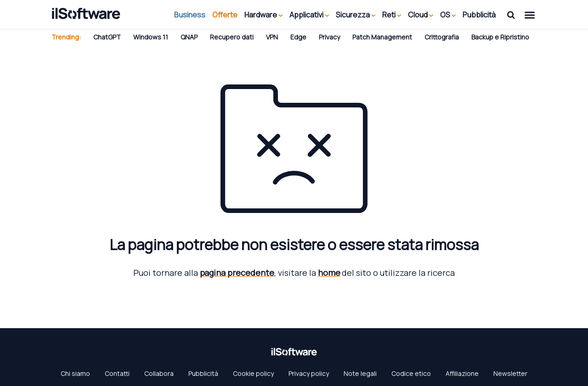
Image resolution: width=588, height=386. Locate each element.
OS (448, 15)
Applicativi (309, 15)
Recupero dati (232, 37)
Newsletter (510, 373)
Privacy (329, 37)
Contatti (117, 373)
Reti (392, 15)
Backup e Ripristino (500, 37)
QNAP (189, 37)
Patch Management (382, 37)
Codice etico (411, 373)
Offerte (225, 15)
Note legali (360, 373)
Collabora (159, 373)
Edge (298, 37)
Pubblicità (479, 15)
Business (190, 15)
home (329, 273)
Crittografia (442, 37)
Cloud (421, 15)
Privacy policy (309, 373)
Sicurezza (356, 15)
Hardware (263, 15)
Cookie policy (253, 373)
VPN (272, 37)
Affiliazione (462, 373)
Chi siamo (75, 373)
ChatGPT (107, 37)
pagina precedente (237, 273)
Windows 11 (151, 37)
